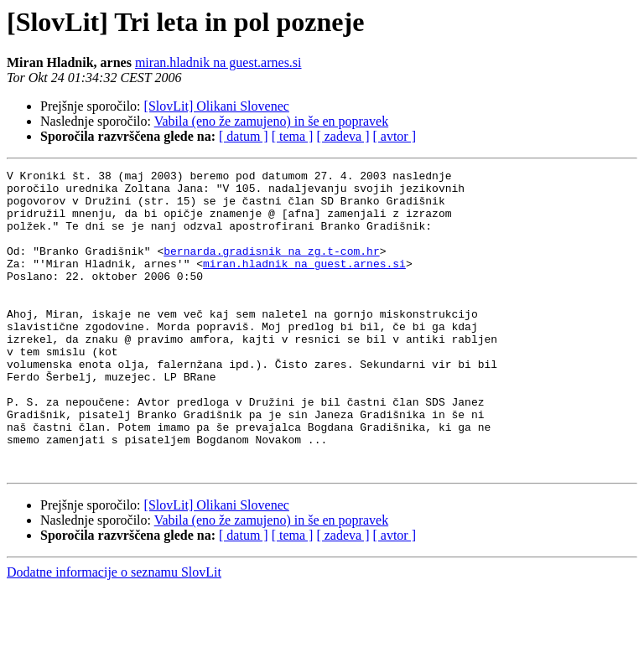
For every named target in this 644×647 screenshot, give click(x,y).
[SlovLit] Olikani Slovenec (217, 106)
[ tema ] (293, 136)
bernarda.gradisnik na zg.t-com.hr (271, 268)
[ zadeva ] (343, 136)
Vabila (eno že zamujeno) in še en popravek (271, 121)
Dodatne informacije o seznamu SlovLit (114, 632)
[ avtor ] (394, 136)
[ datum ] (244, 136)
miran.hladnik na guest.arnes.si (218, 62)
